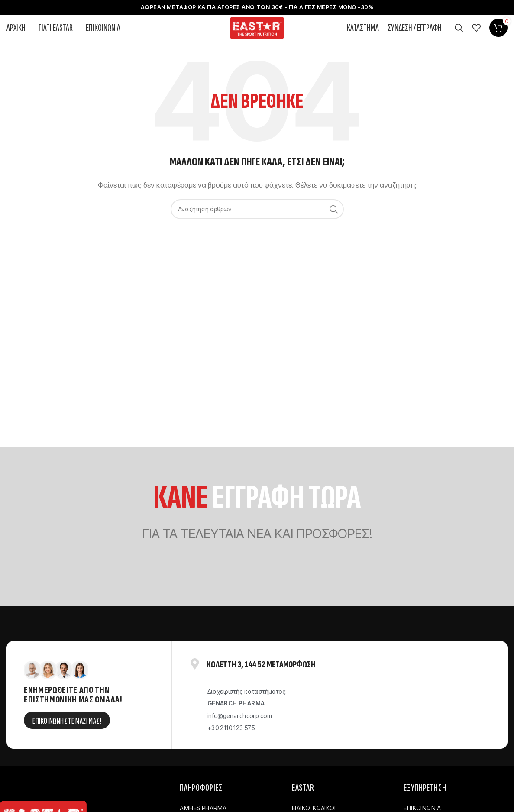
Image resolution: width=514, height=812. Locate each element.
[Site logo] (257, 40)
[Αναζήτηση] (459, 41)
